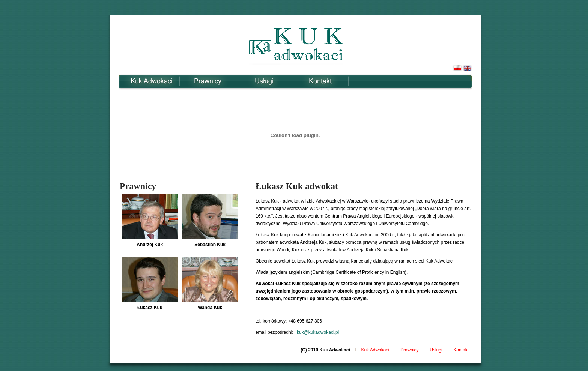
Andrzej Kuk (150, 245)
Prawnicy (208, 81)
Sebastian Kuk (210, 245)
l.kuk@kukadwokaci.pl (317, 332)
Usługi (264, 81)
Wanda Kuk (210, 308)
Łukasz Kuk (150, 308)
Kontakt (320, 81)
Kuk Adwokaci (151, 81)
